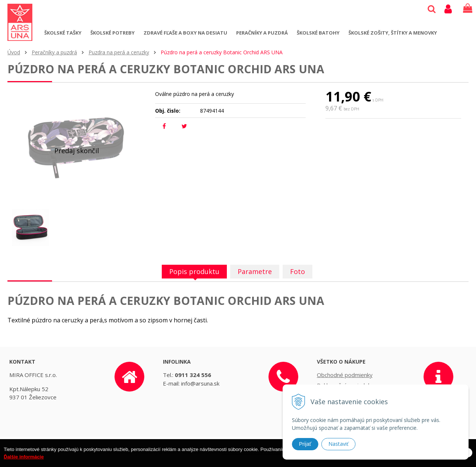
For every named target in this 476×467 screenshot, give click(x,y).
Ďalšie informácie (24, 462)
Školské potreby (112, 33)
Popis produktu (194, 271)
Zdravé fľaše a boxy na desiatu (185, 33)
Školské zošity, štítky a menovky (393, 33)
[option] (30, 228)
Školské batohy (318, 33)
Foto (297, 271)
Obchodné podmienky (345, 375)
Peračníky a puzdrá (262, 33)
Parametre (255, 271)
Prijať (305, 444)
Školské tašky (63, 33)
